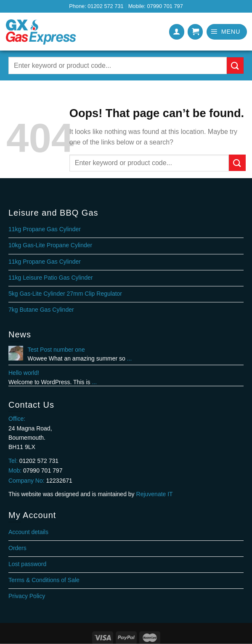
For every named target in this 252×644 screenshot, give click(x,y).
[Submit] (235, 65)
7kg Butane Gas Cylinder (41, 310)
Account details (28, 532)
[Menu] (227, 32)
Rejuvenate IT (155, 494)
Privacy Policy (27, 596)
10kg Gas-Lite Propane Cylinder (50, 245)
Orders (17, 548)
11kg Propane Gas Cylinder (45, 229)
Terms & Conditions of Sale (44, 580)
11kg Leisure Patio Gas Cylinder (51, 278)
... (130, 358)
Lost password (27, 564)
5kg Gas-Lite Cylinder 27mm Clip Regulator (65, 294)
